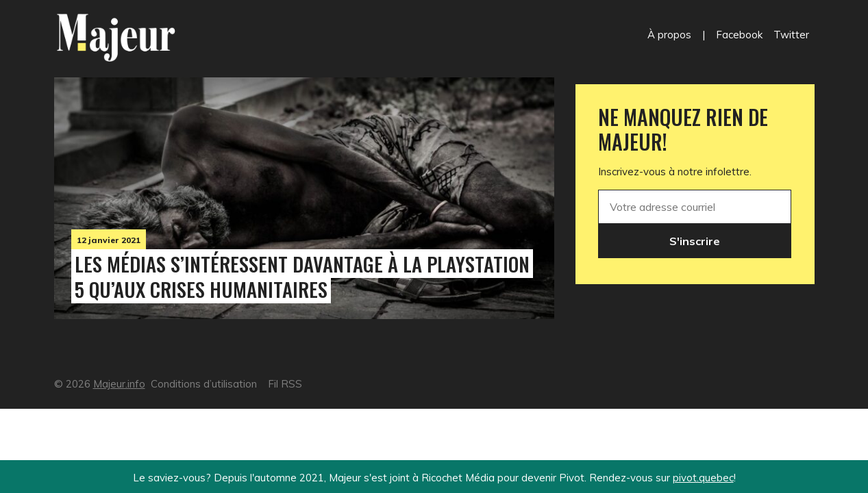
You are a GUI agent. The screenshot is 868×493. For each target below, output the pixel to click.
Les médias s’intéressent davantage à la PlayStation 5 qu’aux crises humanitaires (302, 276)
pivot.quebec (703, 478)
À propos (669, 35)
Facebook (739, 35)
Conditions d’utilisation (204, 384)
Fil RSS (285, 384)
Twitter (791, 35)
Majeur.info (119, 384)
